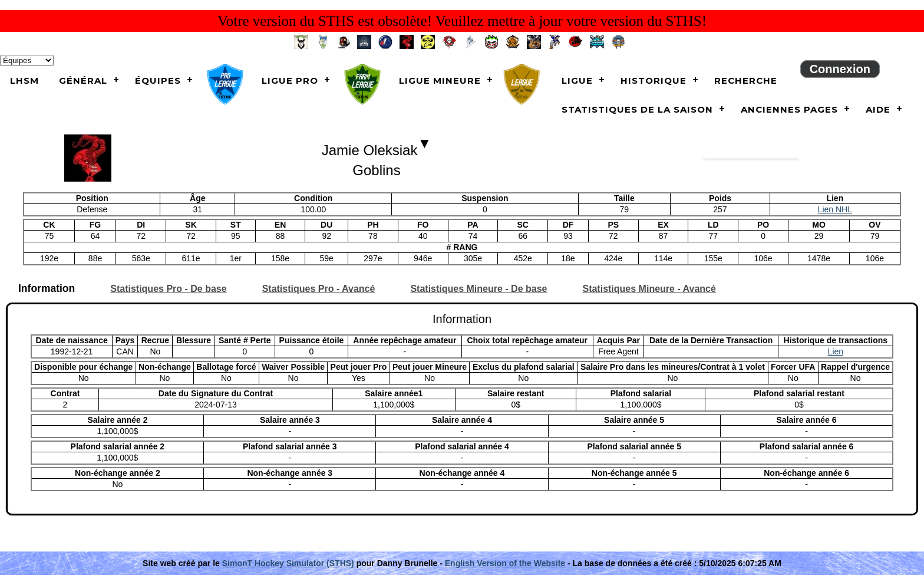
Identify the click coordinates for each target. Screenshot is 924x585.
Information (47, 289)
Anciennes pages (789, 109)
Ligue (577, 80)
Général (83, 80)
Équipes (158, 80)
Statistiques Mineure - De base (478, 289)
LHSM (24, 80)
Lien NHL (835, 209)
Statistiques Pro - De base (168, 289)
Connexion (840, 69)
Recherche (746, 80)
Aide (878, 109)
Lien (836, 351)
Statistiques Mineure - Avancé (649, 289)
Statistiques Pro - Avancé (319, 289)
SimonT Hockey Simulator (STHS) (288, 563)
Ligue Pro (290, 80)
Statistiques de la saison (637, 109)
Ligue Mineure (440, 80)
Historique (654, 80)
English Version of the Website (505, 563)
